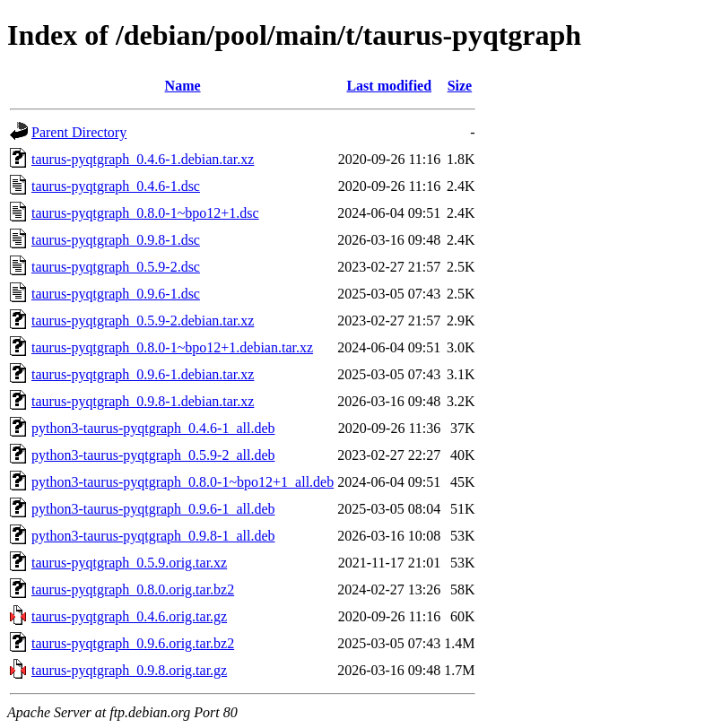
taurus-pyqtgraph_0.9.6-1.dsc (116, 294)
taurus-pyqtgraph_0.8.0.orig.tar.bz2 (133, 589)
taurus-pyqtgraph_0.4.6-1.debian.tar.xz (143, 159)
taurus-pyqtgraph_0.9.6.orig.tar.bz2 (133, 643)
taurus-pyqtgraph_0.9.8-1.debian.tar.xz (143, 401)
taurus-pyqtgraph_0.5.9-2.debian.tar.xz (143, 321)
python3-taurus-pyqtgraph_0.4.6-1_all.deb (153, 428)
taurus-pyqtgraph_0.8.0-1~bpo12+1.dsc (145, 213)
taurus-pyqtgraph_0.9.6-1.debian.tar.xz (143, 374)
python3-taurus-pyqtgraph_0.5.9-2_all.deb (153, 455)
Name (183, 86)
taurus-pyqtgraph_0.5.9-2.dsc (116, 267)
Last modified (389, 86)
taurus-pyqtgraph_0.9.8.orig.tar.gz (129, 670)
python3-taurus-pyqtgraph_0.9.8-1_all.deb (153, 536)
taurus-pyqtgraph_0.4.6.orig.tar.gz (129, 616)
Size (460, 86)
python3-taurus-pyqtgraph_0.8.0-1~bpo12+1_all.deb (183, 482)
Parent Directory (79, 132)
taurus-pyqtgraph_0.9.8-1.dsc (116, 240)
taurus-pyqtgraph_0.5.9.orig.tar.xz (129, 563)
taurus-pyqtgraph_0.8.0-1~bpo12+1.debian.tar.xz (172, 347)
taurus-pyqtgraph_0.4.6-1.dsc (116, 186)
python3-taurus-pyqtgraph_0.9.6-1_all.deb (153, 509)
